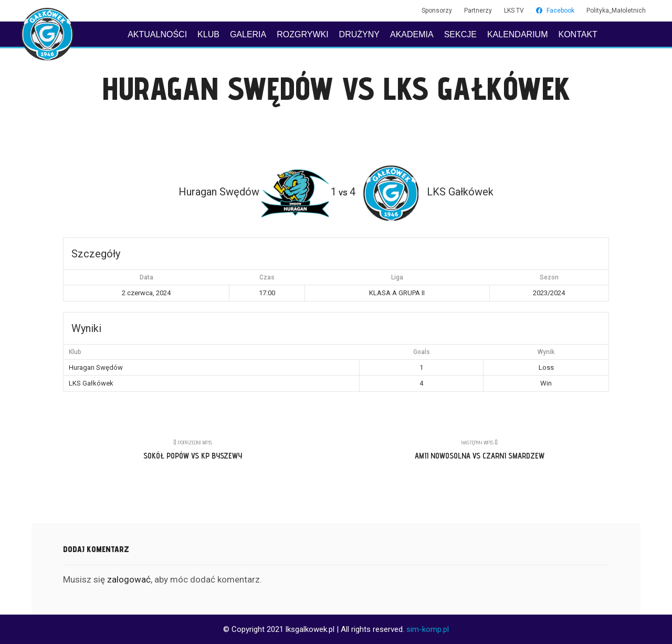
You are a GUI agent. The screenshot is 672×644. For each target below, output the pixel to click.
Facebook (555, 11)
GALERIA (248, 34)
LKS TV (514, 11)
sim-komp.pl (428, 629)
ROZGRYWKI (302, 34)
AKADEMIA (412, 34)
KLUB (208, 34)
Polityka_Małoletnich (616, 11)
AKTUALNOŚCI (157, 34)
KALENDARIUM (518, 34)
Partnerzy (478, 11)
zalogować (129, 579)
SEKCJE (460, 34)
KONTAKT (577, 34)
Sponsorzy (437, 11)
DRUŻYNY (359, 34)
